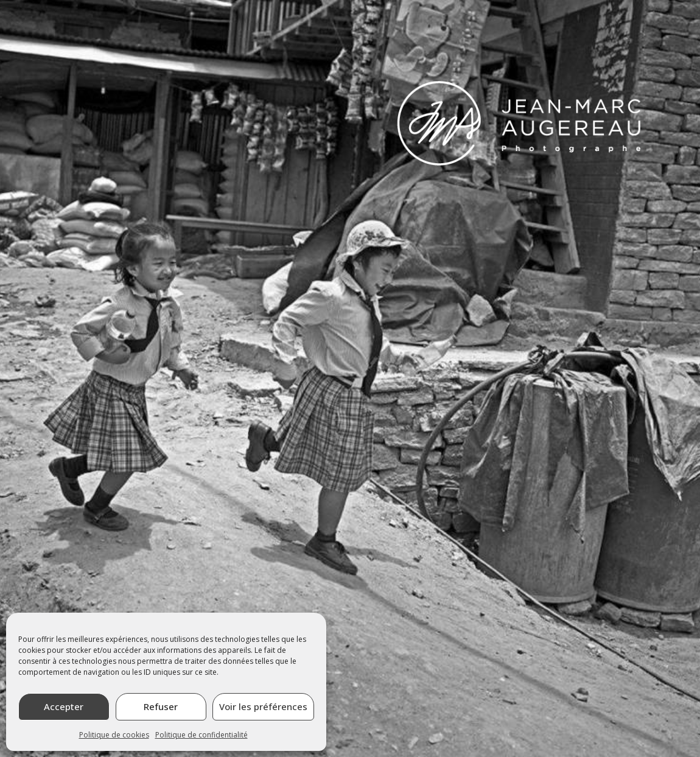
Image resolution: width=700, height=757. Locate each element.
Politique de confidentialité (201, 735)
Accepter (64, 706)
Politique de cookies (114, 735)
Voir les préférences (263, 706)
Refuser (161, 706)
